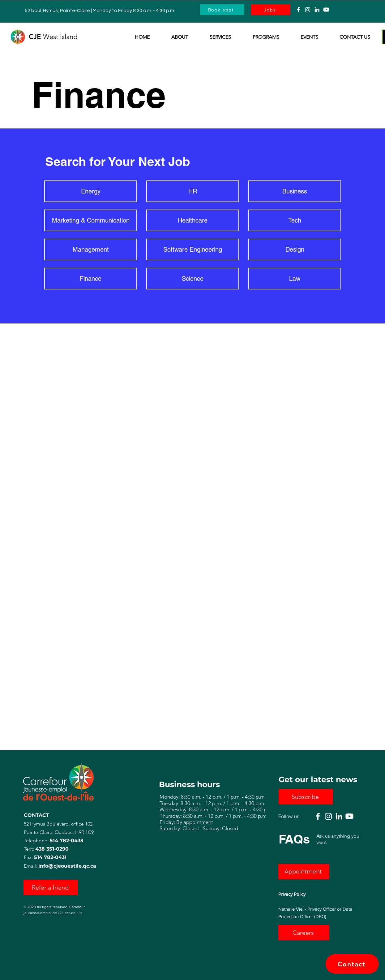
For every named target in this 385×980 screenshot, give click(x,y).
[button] (173, 37)
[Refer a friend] (51, 887)
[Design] (295, 249)
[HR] (193, 191)
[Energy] (91, 191)
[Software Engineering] (193, 249)
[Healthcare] (193, 220)
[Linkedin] (317, 10)
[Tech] (295, 220)
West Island (61, 37)
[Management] (91, 249)
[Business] (295, 191)
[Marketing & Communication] (91, 220)
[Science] (193, 279)
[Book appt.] (222, 10)
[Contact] (352, 964)
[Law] (295, 279)
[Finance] (91, 279)
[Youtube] (326, 10)
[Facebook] (298, 10)
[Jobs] (271, 10)
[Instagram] (308, 10)
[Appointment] (304, 872)
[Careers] (304, 933)
